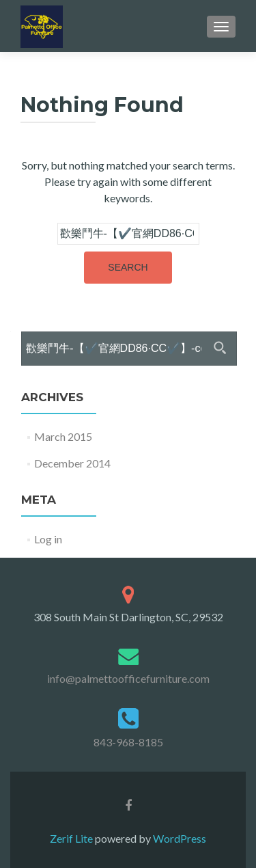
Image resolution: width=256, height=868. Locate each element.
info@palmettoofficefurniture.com (128, 678)
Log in (48, 539)
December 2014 (72, 463)
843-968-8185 (128, 742)
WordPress (179, 838)
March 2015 (63, 436)
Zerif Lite (72, 838)
